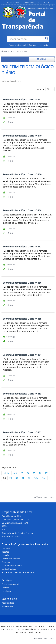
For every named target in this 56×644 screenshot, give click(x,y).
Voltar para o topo (44, 497)
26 (40, 473)
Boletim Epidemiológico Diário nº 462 (22, 432)
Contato (33, 45)
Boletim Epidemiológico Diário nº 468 (22, 210)
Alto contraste (29, 3)
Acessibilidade (13, 3)
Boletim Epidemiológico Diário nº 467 (22, 247)
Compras (6, 562)
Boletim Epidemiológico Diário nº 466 (22, 283)
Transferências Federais (12, 566)
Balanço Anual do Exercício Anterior (17, 533)
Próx (36, 478)
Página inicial (7, 51)
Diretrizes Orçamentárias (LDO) (15, 519)
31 (23, 478)
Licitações (6, 555)
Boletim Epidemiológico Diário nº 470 (22, 136)
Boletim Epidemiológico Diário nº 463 (22, 394)
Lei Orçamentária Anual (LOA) (15, 523)
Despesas (6, 548)
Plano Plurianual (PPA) (11, 516)
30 (17, 478)
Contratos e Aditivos (11, 559)
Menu (42, 59)
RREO (4, 526)
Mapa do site (44, 3)
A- (52, 5)
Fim (44, 478)
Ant (15, 473)
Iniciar (7, 473)
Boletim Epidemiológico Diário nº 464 (22, 355)
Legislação (44, 45)
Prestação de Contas (11, 537)
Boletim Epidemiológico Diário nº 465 (22, 319)
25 (34, 473)
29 (11, 478)
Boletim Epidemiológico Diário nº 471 (22, 99)
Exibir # (46, 89)
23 (22, 473)
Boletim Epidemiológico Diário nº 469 (22, 174)
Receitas (5, 552)
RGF (3, 530)
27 (46, 473)
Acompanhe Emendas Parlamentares (18, 572)
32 (29, 478)
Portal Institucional (17, 45)
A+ (46, 5)
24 (28, 473)
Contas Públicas (9, 569)
